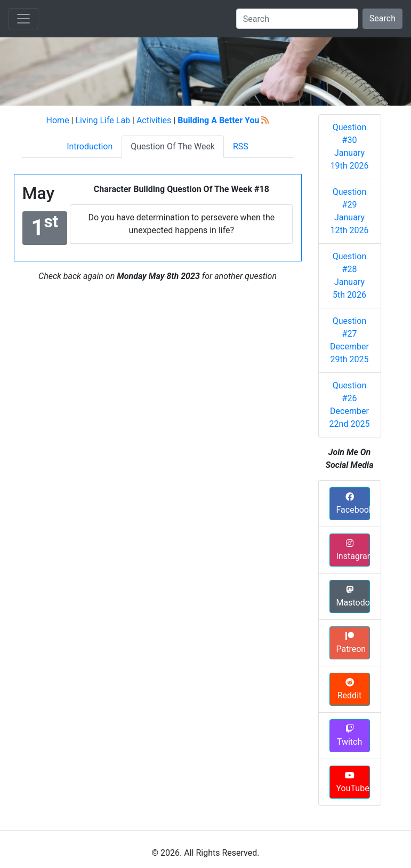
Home (58, 120)
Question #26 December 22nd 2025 (350, 405)
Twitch (349, 736)
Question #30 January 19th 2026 (350, 146)
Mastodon (353, 596)
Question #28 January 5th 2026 (350, 276)
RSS (241, 146)
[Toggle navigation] (23, 19)
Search (382, 18)
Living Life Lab (103, 120)
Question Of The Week (173, 146)
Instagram (353, 550)
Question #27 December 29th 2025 (349, 340)
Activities (154, 120)
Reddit (350, 689)
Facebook (353, 504)
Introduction (90, 146)
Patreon (351, 643)
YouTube (353, 782)
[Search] (297, 19)
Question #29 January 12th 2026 (350, 211)
